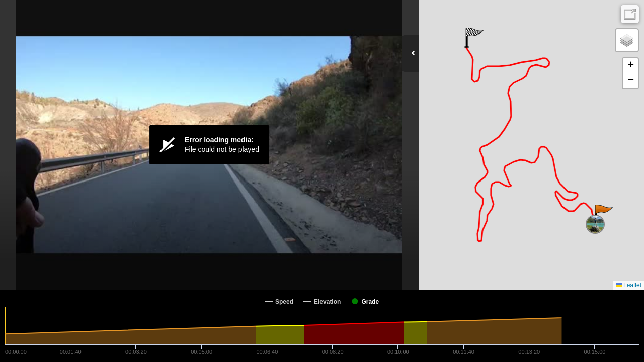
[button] (603, 215)
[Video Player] (209, 145)
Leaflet (629, 285)
